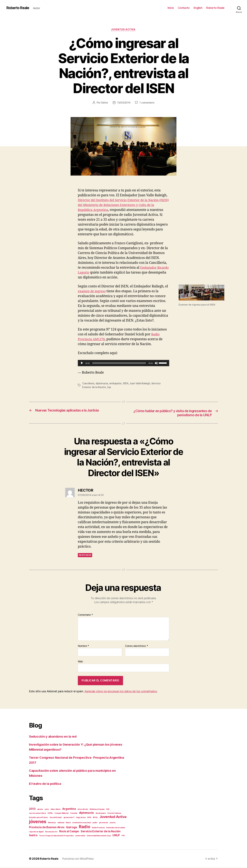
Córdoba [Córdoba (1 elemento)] (74, 814)
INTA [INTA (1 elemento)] (89, 818)
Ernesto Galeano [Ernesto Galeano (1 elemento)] (114, 814)
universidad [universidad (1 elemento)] (80, 836)
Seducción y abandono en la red (54, 737)
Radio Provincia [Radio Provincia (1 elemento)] (98, 828)
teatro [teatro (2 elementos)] (33, 836)
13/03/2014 (124, 103)
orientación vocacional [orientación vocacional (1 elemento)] (81, 823)
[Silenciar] (156, 363)
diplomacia (102, 384)
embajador (116, 384)
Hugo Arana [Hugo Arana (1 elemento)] (81, 818)
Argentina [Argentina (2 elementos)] (69, 809)
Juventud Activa (123, 30)
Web (80, 662)
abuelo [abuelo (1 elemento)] (40, 810)
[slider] (119, 363)
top (110, 387)
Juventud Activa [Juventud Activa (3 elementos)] (113, 817)
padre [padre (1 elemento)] (95, 823)
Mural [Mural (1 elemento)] (68, 823)
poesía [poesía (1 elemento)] (113, 823)
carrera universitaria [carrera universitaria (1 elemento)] (37, 814)
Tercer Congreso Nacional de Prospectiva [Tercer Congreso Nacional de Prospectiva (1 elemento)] (56, 836)
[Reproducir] (82, 363)
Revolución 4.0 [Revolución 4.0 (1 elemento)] (51, 832)
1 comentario (147, 103)
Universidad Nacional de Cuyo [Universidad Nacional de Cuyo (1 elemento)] (99, 836)
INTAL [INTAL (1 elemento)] (95, 818)
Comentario (85, 616)
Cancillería (88, 384)
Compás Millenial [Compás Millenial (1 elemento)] (61, 814)
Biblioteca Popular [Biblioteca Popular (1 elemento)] (97, 810)
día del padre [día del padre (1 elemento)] (101, 814)
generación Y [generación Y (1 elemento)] (69, 818)
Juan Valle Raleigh (141, 384)
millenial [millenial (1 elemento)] (61, 823)
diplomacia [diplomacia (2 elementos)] (86, 813)
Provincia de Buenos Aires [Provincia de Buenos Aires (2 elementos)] (47, 828)
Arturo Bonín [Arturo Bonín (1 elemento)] (83, 810)
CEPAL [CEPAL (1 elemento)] (50, 814)
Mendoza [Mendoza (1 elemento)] (52, 823)
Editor (104, 103)
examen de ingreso (93, 292)
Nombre (83, 647)
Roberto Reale (19, 8)
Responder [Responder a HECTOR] (85, 556)
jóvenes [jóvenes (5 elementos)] (38, 822)
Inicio (171, 8)
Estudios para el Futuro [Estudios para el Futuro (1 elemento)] (38, 818)
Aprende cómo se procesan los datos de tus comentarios (121, 692)
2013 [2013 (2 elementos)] (32, 809)
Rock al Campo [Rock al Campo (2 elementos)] (69, 832)
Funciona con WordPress (79, 859)
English (198, 8)
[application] (123, 363)
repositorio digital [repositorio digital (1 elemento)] (36, 832)
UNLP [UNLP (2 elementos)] (116, 836)
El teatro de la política (46, 784)
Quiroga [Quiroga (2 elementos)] (72, 828)
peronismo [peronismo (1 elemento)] (104, 823)
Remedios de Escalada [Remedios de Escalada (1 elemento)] (116, 828)
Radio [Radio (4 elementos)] (85, 827)
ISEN (126, 384)
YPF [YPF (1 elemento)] (123, 836)
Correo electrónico (137, 647)
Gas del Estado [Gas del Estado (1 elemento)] (56, 818)
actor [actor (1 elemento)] (47, 810)
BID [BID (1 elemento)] (108, 810)
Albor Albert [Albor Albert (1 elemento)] (56, 810)
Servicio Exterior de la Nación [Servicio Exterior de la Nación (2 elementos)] (101, 832)
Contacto (184, 8)
